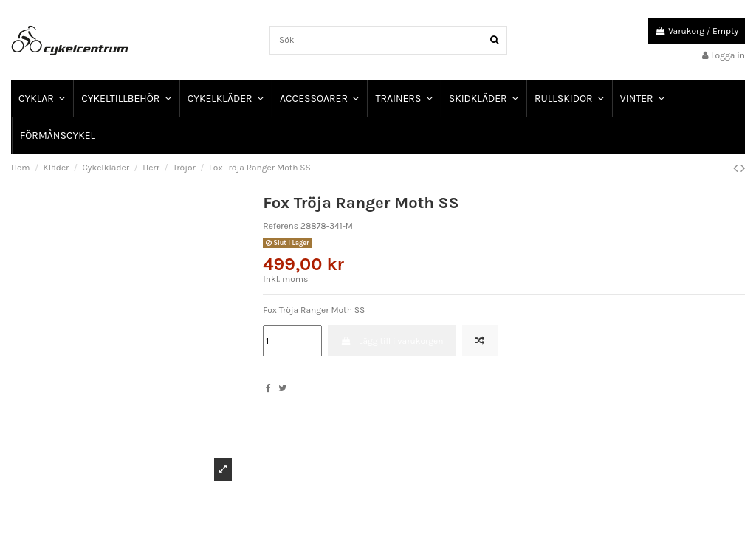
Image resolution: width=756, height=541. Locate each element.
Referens (281, 226)
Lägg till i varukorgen (392, 341)
